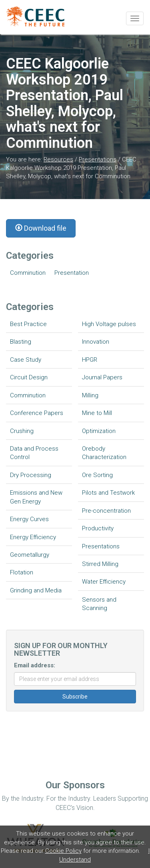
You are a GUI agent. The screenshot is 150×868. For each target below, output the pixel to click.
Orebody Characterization (104, 453)
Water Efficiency (104, 582)
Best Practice (28, 324)
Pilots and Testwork (108, 493)
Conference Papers (37, 413)
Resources (58, 159)
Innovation (96, 342)
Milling (90, 395)
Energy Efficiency (33, 537)
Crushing (22, 431)
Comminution (28, 273)
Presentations (98, 159)
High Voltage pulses (109, 324)
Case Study (26, 360)
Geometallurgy (30, 555)
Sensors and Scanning (99, 604)
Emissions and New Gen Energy (36, 497)
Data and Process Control (34, 453)
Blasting (21, 342)
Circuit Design (29, 377)
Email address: (35, 665)
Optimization (99, 431)
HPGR (90, 360)
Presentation (72, 273)
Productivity (98, 528)
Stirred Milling (100, 564)
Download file (41, 228)
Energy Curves (29, 519)
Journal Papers (102, 377)
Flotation (22, 572)
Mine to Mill (97, 413)
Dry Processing (31, 475)
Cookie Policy (63, 851)
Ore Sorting (97, 475)
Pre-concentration (106, 511)
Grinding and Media (36, 590)
